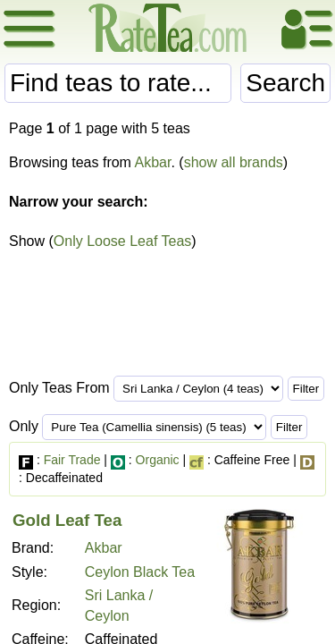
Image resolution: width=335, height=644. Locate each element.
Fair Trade (72, 460)
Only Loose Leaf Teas (122, 241)
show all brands (234, 162)
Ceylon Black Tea (140, 572)
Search (285, 83)
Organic (158, 460)
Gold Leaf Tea (67, 520)
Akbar (153, 162)
